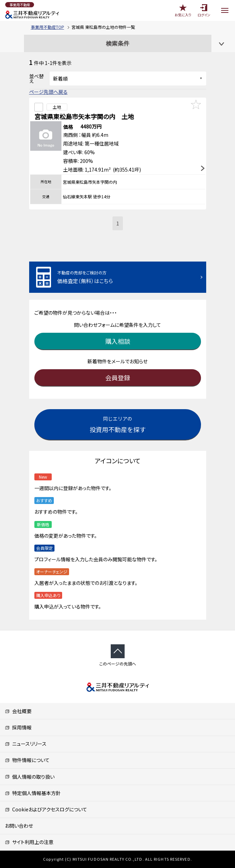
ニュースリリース (26, 744)
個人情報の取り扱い (30, 777)
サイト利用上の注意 (29, 842)
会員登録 (118, 378)
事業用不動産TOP (48, 27)
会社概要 (18, 711)
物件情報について (27, 760)
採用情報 (18, 727)
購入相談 (118, 341)
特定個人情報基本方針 (33, 793)
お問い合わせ (19, 826)
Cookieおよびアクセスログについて (46, 809)
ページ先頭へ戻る (48, 92)
